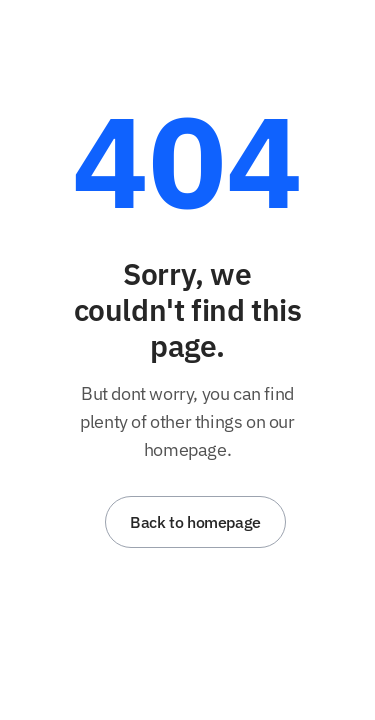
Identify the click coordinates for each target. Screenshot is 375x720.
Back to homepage (195, 522)
